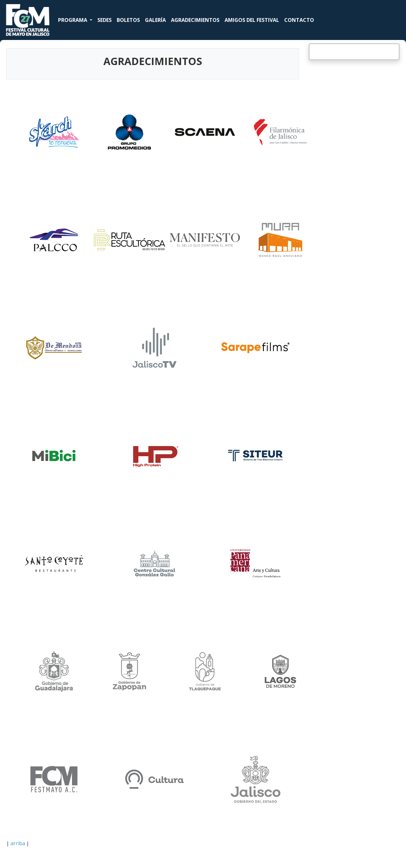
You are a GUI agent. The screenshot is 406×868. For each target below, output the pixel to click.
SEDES (105, 20)
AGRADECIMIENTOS (195, 20)
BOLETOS (128, 20)
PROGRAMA (73, 20)
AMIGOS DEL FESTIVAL (252, 20)
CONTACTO (299, 20)
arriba (18, 843)
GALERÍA (155, 20)
